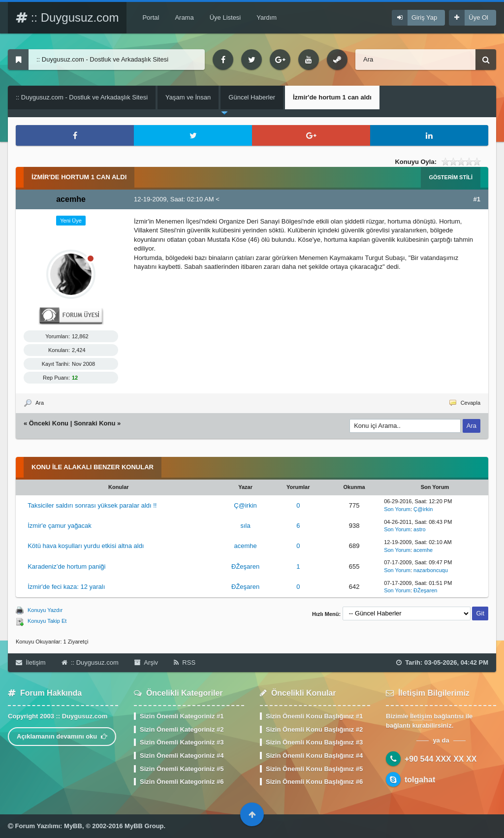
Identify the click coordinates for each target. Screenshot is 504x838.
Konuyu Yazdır (45, 610)
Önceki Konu (49, 423)
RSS (185, 662)
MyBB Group (144, 826)
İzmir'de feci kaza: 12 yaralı (66, 587)
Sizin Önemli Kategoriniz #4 (182, 756)
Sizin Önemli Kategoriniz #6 (182, 782)
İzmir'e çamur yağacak (60, 526)
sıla (245, 526)
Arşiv (146, 662)
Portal (151, 17)
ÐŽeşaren (245, 566)
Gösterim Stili (451, 177)
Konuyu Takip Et (47, 621)
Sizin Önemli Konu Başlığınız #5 (314, 769)
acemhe (245, 546)
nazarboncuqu (431, 570)
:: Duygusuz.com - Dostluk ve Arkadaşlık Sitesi (82, 97)
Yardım (267, 17)
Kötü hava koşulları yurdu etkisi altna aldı (86, 546)
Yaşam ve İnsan (188, 97)
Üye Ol (478, 17)
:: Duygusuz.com (67, 17)
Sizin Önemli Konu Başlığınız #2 (314, 729)
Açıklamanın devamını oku (62, 736)
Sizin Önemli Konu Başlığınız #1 (314, 716)
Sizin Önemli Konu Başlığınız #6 (314, 782)
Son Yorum (397, 509)
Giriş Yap (424, 17)
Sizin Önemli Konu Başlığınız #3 (314, 742)
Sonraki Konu (95, 423)
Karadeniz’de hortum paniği (66, 566)
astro (419, 529)
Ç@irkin (245, 505)
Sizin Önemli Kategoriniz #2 (182, 729)
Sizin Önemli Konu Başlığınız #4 (314, 756)
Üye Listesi (225, 17)
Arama (184, 17)
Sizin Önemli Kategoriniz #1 (182, 716)
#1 (477, 199)
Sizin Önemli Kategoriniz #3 (182, 742)
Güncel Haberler (252, 97)
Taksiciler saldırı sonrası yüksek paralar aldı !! (92, 505)
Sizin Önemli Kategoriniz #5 (182, 769)
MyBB (73, 826)
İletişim (31, 662)
